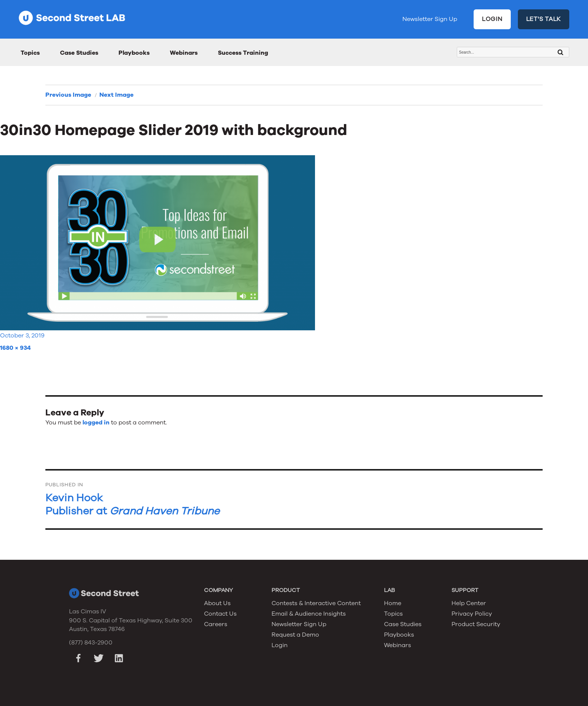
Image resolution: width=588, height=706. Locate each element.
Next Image (116, 95)
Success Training (243, 53)
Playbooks (134, 53)
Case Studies (79, 53)
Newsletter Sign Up (430, 19)
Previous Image (68, 95)
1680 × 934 (15, 348)
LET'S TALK (544, 19)
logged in (96, 423)
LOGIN (492, 19)
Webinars (184, 53)
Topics (30, 53)
